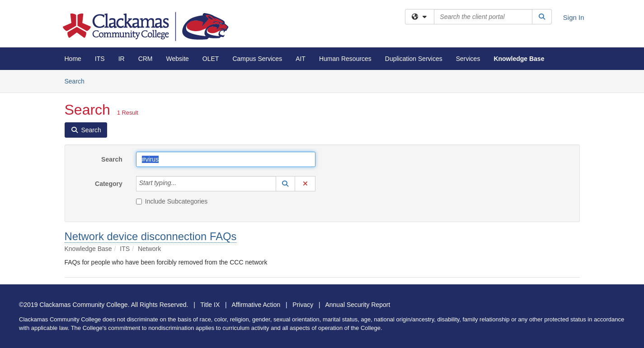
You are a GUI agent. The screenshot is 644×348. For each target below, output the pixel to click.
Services (468, 59)
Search (78, 81)
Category (109, 184)
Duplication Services (414, 59)
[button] (286, 184)
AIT (301, 59)
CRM (146, 59)
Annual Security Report (357, 305)
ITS (100, 59)
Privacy (303, 305)
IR (122, 59)
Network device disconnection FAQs (151, 236)
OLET (211, 59)
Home (73, 59)
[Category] (181, 184)
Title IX (210, 305)
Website (178, 59)
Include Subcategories (172, 201)
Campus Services (257, 59)
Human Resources (345, 59)
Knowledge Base (519, 59)
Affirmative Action (256, 305)
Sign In (574, 17)
